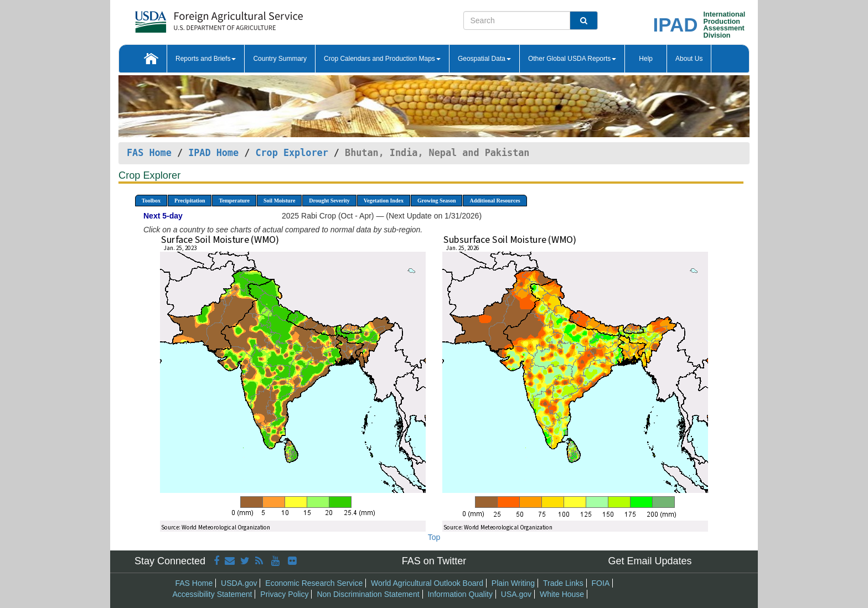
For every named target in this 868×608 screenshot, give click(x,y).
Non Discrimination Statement (368, 594)
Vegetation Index (384, 201)
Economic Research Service (314, 583)
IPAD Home (213, 153)
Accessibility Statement (213, 594)
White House (562, 594)
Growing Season (437, 201)
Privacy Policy (284, 594)
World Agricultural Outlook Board (427, 583)
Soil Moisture (279, 201)
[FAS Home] (191, 18)
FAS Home (149, 153)
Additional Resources (495, 201)
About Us (689, 59)
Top (434, 537)
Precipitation (190, 201)
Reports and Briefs (206, 59)
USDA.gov (239, 583)
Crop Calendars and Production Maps (382, 59)
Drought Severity (329, 201)
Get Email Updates (650, 561)
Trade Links (563, 583)
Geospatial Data (484, 59)
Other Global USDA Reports (572, 59)
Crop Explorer (291, 153)
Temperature (234, 201)
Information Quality (460, 594)
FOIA (601, 583)
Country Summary (280, 59)
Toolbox (151, 201)
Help (646, 59)
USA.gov (516, 594)
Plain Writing (513, 583)
